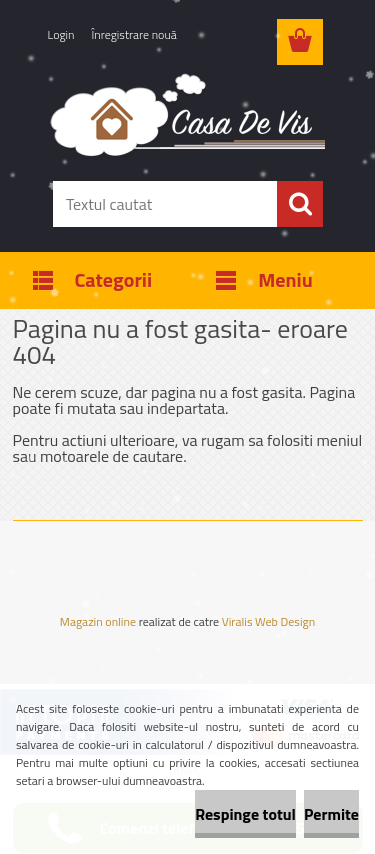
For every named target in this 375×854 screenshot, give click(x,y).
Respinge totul (245, 814)
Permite (331, 814)
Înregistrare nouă (134, 34)
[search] (300, 204)
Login (61, 34)
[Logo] (187, 114)
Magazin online (98, 622)
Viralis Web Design (268, 623)
